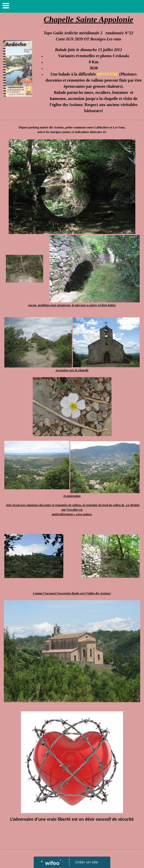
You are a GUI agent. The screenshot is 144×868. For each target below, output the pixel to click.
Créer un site (87, 862)
